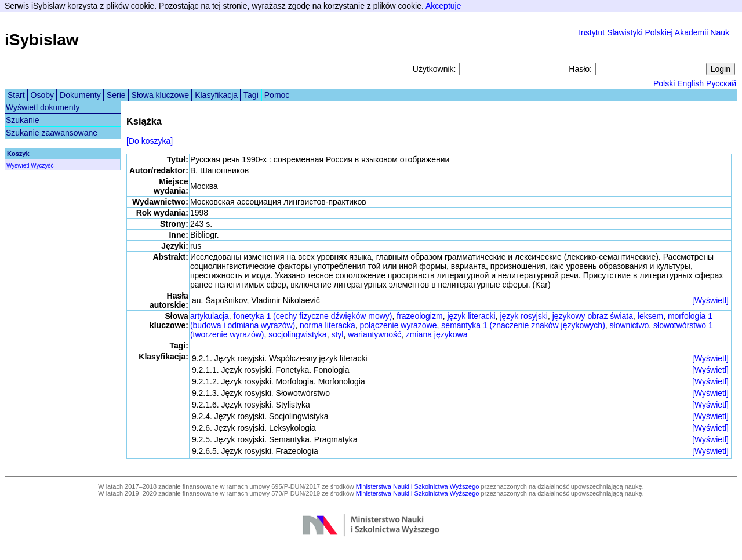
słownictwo (630, 325)
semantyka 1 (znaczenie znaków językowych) (523, 325)
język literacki (471, 316)
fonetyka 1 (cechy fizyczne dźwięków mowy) (313, 316)
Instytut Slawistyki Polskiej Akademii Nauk (654, 32)
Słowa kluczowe (161, 95)
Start (16, 95)
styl (337, 334)
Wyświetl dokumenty (43, 107)
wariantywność (374, 334)
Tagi (251, 95)
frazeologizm (419, 316)
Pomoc (277, 95)
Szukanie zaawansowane (52, 133)
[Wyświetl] (710, 300)
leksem (650, 316)
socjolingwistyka (297, 334)
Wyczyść (42, 166)
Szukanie (23, 120)
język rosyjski (523, 316)
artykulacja (210, 316)
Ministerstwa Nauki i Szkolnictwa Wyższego (418, 486)
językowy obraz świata (593, 316)
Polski (664, 83)
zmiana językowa (437, 334)
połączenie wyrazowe (398, 325)
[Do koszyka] (150, 141)
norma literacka (328, 325)
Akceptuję (443, 6)
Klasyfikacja (216, 95)
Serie (116, 95)
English (690, 83)
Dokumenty (80, 95)
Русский (721, 83)
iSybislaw (42, 40)
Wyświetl (18, 166)
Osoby (42, 95)
